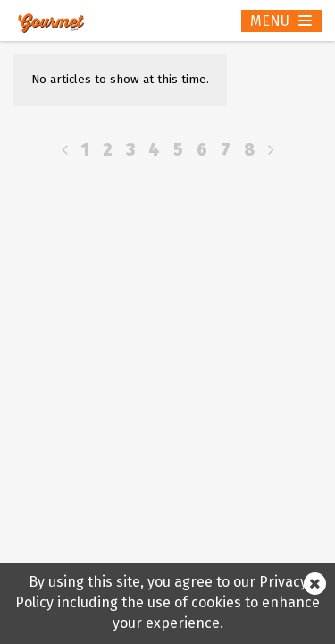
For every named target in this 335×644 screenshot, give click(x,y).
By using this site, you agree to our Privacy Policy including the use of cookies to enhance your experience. (167, 602)
